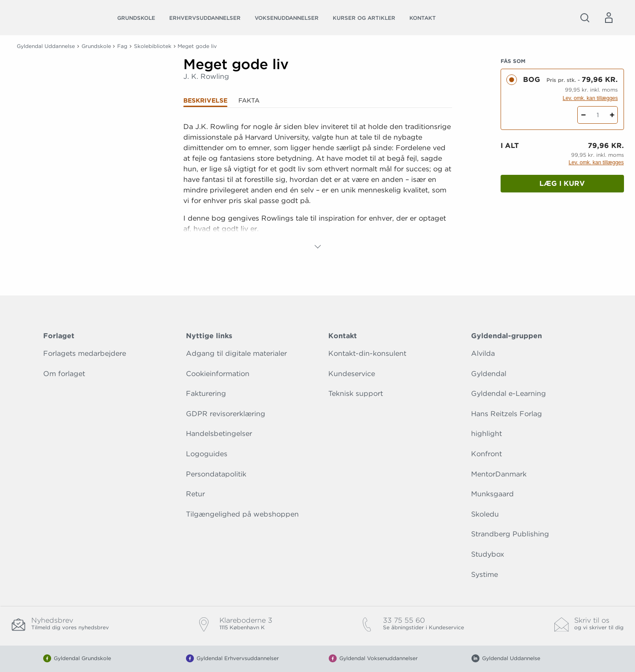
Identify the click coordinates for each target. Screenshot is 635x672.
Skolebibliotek (153, 46)
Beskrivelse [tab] (205, 100)
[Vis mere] (318, 247)
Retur (195, 494)
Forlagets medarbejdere (85, 353)
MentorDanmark (499, 474)
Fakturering (206, 393)
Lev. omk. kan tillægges (590, 98)
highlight (486, 434)
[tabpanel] (318, 187)
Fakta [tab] (249, 100)
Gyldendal (489, 374)
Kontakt (423, 18)
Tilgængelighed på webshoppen (242, 514)
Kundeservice (352, 374)
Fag (122, 46)
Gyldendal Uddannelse (46, 46)
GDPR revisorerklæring (226, 414)
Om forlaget (64, 374)
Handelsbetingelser (219, 434)
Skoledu (485, 514)
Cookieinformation (218, 374)
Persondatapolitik (216, 474)
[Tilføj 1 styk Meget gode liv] (612, 115)
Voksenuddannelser (287, 18)
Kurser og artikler (364, 18)
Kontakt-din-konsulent (367, 353)
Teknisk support (356, 393)
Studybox (488, 554)
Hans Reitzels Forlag (507, 414)
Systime (485, 574)
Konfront (486, 454)
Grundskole (136, 18)
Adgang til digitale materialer (236, 353)
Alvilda (483, 353)
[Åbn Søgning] (585, 18)
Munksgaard (492, 494)
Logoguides (207, 454)
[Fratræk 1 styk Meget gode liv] (583, 115)
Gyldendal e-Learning (509, 393)
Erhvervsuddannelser (205, 18)
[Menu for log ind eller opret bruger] (609, 18)
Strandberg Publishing (510, 534)
